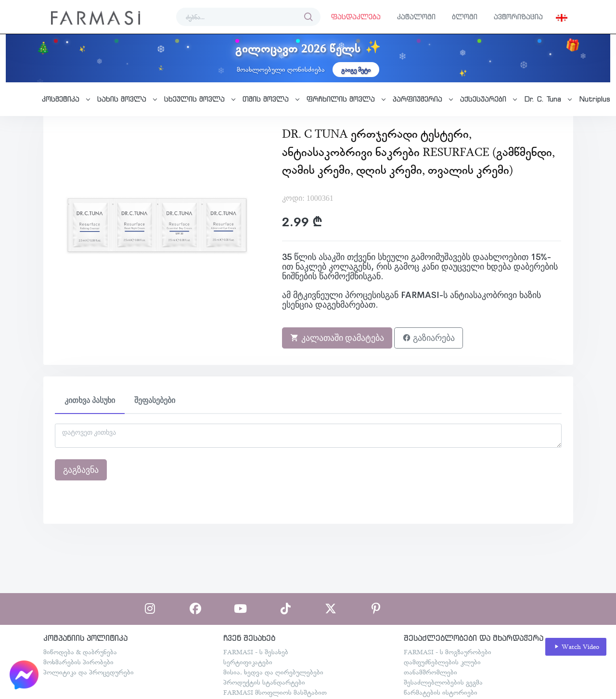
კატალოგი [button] (416, 17)
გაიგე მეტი (356, 70)
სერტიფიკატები (248, 662)
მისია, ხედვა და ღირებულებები (273, 672)
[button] (562, 17)
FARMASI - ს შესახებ (256, 652)
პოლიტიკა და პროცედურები (89, 672)
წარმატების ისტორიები (441, 692)
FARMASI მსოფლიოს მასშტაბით (275, 692)
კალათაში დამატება (337, 338)
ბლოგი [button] (465, 17)
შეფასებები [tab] (155, 400)
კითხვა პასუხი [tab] (90, 400)
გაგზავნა (81, 470)
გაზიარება (429, 338)
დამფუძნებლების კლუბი (442, 662)
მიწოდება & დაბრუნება (80, 652)
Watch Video (576, 647)
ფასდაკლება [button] (356, 17)
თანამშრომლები (430, 672)
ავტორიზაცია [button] (518, 17)
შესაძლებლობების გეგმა (443, 682)
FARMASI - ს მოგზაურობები (448, 652)
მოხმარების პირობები (78, 662)
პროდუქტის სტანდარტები (264, 682)
